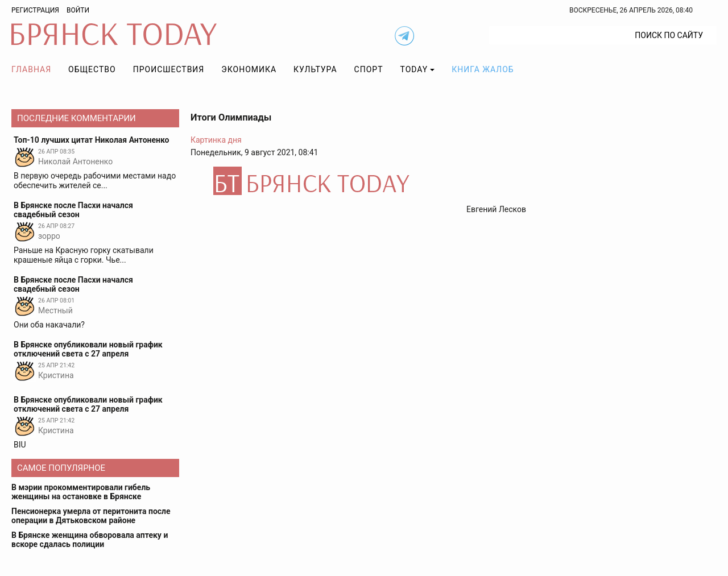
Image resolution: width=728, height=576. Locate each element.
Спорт (369, 69)
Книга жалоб (483, 69)
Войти (78, 10)
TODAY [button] (414, 69)
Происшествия (169, 69)
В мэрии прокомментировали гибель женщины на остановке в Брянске (81, 492)
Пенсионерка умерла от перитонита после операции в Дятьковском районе (91, 516)
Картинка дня (216, 140)
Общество (92, 69)
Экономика (249, 69)
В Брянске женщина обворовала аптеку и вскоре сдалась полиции (90, 540)
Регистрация (35, 10)
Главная (31, 69)
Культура (315, 69)
